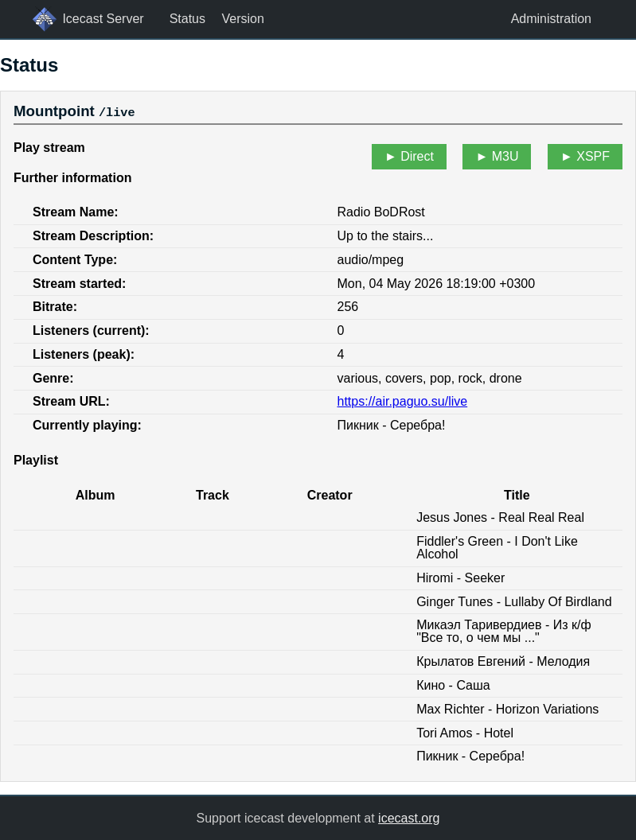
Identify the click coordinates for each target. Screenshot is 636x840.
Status (187, 19)
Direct (417, 156)
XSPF (593, 156)
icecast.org (409, 817)
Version (242, 19)
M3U (505, 156)
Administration (551, 19)
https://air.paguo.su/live (403, 401)
